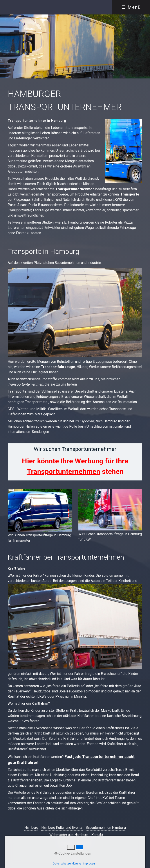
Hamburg (31, 828)
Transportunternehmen (75, 189)
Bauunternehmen (67, 263)
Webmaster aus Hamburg (69, 835)
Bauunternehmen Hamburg (106, 828)
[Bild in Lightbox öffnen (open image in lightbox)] (40, 510)
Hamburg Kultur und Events (62, 828)
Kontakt (97, 835)
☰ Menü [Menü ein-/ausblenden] (131, 7)
